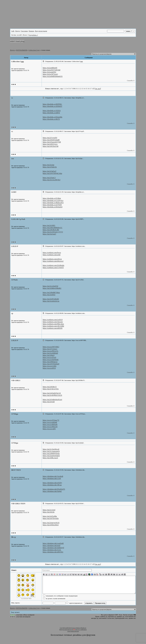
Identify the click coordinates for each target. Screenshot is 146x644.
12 (80, 89)
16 (89, 89)
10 (76, 89)
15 (87, 89)
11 (78, 89)
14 (84, 89)
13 (82, 89)
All (93, 89)
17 (91, 89)
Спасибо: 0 (131, 80)
